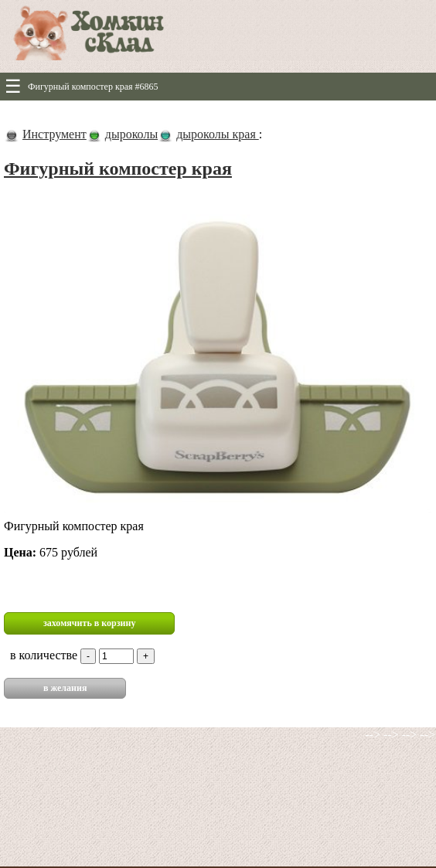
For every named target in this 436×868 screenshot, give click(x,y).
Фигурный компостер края (118, 168)
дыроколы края (218, 134)
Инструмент (54, 134)
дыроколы (131, 134)
